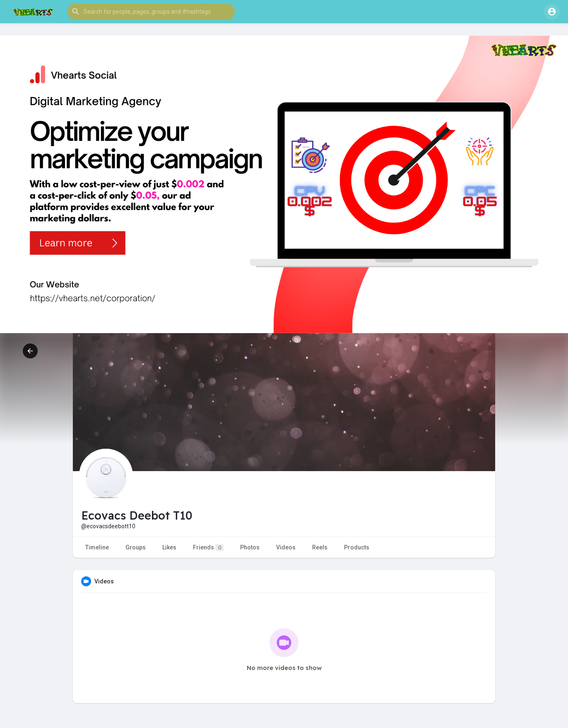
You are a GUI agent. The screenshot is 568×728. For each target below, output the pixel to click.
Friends (208, 548)
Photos (250, 547)
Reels (320, 547)
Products (357, 547)
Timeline (97, 547)
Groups (136, 547)
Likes (169, 547)
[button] (151, 12)
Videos (286, 547)
